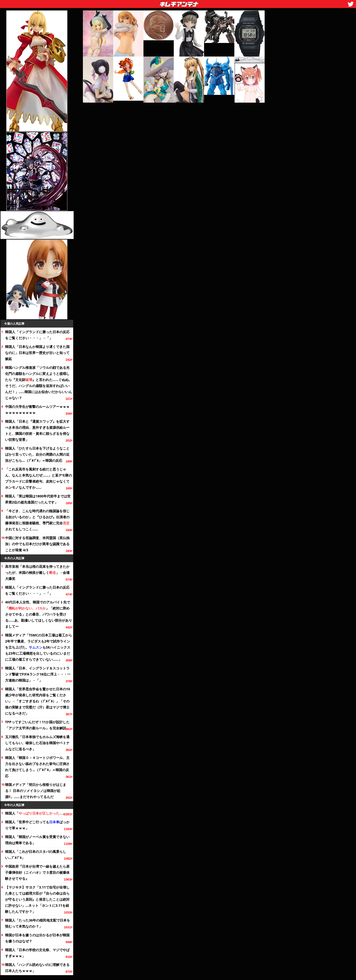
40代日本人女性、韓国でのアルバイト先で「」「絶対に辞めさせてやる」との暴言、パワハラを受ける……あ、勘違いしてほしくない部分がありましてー (39, 614)
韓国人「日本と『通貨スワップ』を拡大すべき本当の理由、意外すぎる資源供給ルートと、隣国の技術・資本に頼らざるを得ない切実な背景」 (37, 430)
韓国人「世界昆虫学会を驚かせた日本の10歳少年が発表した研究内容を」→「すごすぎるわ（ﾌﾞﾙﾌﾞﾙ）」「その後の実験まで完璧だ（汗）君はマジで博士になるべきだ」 (38, 701)
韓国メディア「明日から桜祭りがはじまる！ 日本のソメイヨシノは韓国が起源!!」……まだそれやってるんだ (36, 791)
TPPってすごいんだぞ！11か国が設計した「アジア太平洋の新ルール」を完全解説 (37, 725)
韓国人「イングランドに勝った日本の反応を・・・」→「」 (37, 335)
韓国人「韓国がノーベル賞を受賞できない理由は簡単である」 (37, 840)
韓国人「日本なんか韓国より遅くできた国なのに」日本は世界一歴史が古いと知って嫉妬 (37, 353)
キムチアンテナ (143, 3)
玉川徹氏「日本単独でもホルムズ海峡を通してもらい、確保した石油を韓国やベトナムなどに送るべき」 (37, 743)
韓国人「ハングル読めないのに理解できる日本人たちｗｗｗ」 (37, 968)
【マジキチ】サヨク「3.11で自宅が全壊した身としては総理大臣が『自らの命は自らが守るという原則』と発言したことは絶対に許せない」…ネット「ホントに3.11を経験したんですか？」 (37, 899)
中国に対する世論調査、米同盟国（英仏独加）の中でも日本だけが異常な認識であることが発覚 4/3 (37, 544)
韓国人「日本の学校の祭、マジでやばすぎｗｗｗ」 (37, 953)
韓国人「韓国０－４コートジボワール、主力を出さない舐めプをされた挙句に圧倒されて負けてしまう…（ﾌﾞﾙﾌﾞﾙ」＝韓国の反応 (37, 767)
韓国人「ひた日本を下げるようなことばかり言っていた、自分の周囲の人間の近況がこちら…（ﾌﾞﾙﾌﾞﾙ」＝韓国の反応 (37, 454)
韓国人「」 (35, 813)
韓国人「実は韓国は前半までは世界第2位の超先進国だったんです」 (38, 499)
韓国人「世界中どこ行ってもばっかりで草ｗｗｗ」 (37, 825)
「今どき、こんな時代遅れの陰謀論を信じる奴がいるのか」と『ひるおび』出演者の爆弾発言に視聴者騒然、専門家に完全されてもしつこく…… (37, 520)
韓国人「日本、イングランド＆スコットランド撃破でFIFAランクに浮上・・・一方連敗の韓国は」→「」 (38, 674)
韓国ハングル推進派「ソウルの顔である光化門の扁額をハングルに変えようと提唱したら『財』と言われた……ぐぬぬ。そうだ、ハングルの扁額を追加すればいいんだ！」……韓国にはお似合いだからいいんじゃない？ (39, 383)
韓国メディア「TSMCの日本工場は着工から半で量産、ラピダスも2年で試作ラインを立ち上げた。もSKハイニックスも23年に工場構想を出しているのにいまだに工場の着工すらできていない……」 (39, 647)
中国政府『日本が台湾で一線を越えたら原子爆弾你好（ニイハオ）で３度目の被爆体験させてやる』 (37, 872)
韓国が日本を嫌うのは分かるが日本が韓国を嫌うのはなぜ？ (37, 938)
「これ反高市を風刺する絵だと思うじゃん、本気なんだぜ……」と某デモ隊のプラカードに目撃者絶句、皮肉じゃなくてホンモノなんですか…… (39, 478)
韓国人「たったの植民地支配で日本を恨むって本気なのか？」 (38, 923)
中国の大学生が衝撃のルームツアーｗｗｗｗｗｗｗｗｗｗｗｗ (37, 410)
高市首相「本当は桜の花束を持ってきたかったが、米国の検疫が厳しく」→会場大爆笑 (37, 572)
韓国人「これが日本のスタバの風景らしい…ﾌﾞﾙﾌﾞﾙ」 (36, 855)
